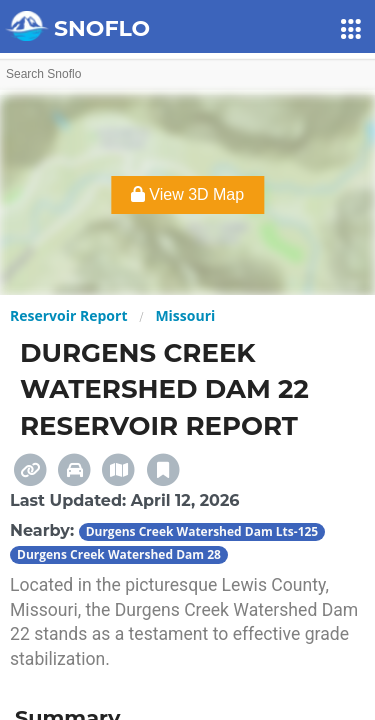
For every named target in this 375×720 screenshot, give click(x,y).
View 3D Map (187, 194)
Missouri (185, 315)
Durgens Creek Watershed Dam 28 (119, 554)
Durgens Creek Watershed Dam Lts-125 (202, 531)
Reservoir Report (68, 315)
